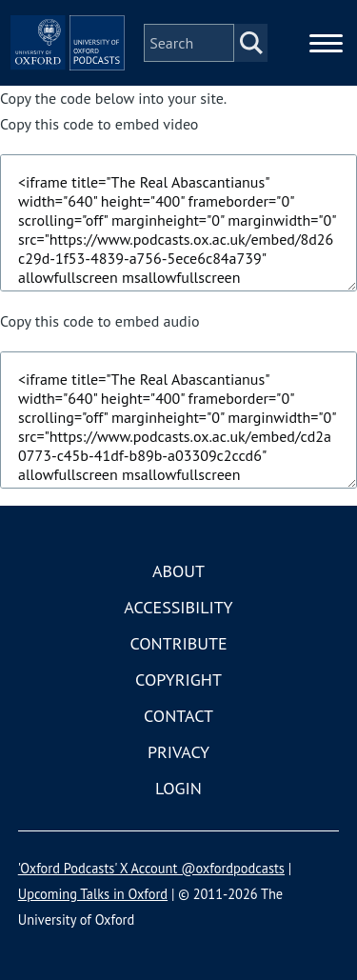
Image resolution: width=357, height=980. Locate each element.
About (178, 571)
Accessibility (178, 607)
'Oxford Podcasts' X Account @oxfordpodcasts (151, 868)
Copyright (178, 680)
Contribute (178, 643)
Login (178, 788)
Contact (178, 716)
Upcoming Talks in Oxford (93, 894)
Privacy (178, 752)
